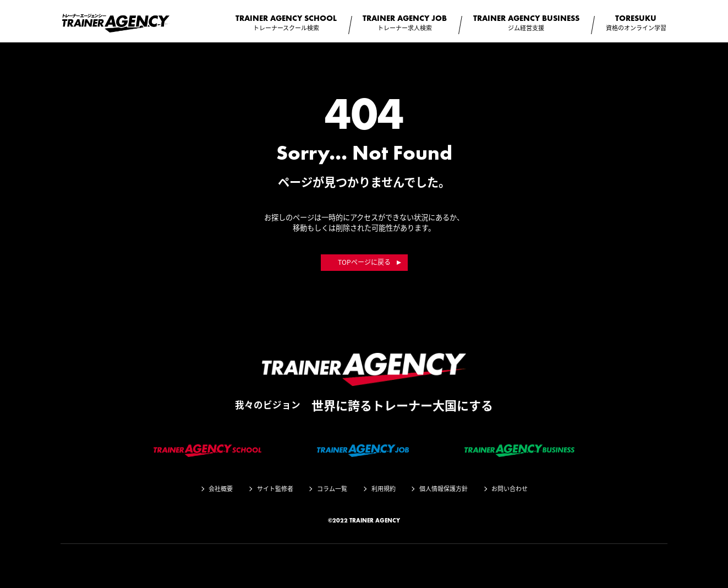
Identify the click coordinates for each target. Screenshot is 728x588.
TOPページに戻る (364, 262)
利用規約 (384, 489)
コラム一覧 (332, 489)
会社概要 (221, 489)
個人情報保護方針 (444, 489)
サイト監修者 (275, 489)
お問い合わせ (510, 489)
